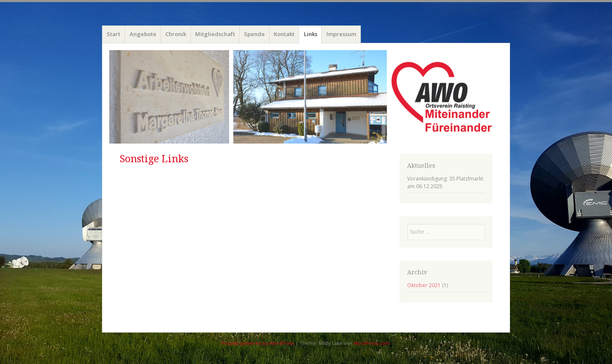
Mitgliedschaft (215, 34)
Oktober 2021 (424, 285)
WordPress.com (372, 343)
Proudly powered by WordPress (258, 343)
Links (311, 34)
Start (113, 34)
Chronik (176, 34)
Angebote (143, 34)
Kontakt (284, 34)
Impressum (341, 34)
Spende (254, 34)
